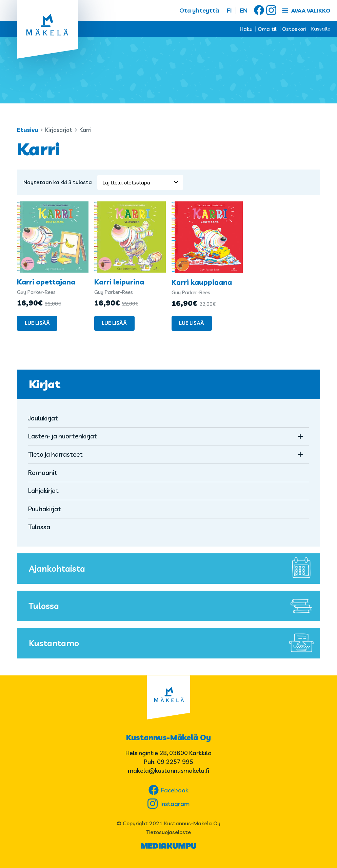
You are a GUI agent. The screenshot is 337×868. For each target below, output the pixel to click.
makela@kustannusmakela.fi (168, 771)
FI (229, 10)
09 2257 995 (175, 762)
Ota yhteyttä (199, 10)
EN (244, 10)
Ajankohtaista (173, 569)
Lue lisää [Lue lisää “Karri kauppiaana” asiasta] (192, 323)
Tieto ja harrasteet (55, 454)
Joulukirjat (43, 418)
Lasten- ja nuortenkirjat (63, 436)
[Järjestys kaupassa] (140, 182)
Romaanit (43, 473)
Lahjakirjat (43, 491)
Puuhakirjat (45, 509)
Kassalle (321, 29)
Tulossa (39, 527)
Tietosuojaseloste (168, 832)
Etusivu (28, 130)
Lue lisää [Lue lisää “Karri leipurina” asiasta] (114, 323)
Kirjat (45, 384)
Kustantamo (173, 643)
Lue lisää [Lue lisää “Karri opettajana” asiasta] (37, 323)
